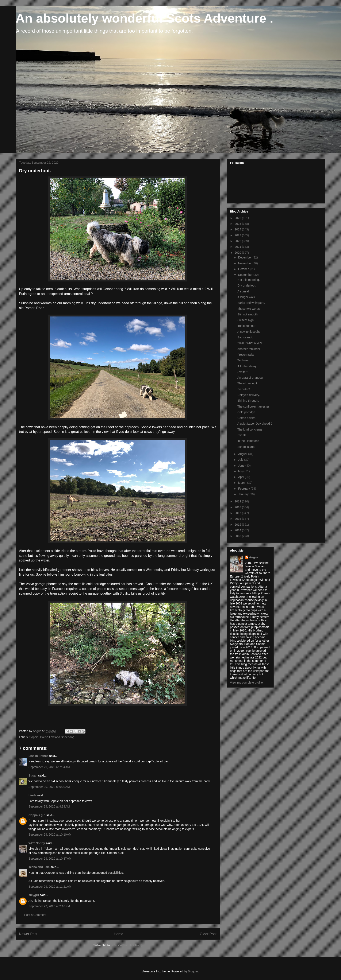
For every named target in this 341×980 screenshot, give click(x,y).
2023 (238, 235)
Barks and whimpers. (251, 303)
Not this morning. (249, 280)
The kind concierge (250, 429)
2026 (238, 218)
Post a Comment (35, 915)
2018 (238, 507)
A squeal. (244, 291)
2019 (238, 501)
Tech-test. (244, 360)
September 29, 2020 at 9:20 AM (49, 787)
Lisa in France (38, 756)
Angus (254, 557)
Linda (32, 795)
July (241, 460)
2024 (238, 229)
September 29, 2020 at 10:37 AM (50, 859)
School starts (246, 447)
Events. (242, 435)
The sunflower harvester (253, 407)
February (244, 489)
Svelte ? (243, 372)
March (243, 483)
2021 (238, 247)
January (244, 494)
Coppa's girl (37, 815)
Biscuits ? (244, 389)
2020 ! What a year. (250, 343)
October (244, 269)
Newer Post (28, 934)
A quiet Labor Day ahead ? (255, 424)
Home (118, 934)
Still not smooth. (248, 314)
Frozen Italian (246, 355)
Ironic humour (246, 326)
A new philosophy (249, 332)
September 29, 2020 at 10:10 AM (50, 835)
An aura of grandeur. (251, 378)
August (243, 454)
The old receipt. (248, 383)
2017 (238, 513)
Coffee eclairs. (247, 418)
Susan (33, 775)
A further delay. (247, 366)
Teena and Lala (39, 867)
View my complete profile (246, 682)
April (241, 477)
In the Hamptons (248, 441)
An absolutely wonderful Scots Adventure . (144, 18)
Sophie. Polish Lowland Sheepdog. (52, 737)
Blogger (193, 971)
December (245, 257)
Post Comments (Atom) (127, 945)
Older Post (208, 934)
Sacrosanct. (245, 337)
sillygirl (34, 895)
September (246, 275)
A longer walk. (247, 297)
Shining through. (248, 401)
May (241, 471)
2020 (238, 253)
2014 (238, 530)
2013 (238, 536)
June (242, 466)
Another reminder (249, 349)
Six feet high (246, 320)
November (245, 263)
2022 (238, 241)
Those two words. (249, 309)
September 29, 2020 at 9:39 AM (49, 806)
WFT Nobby (37, 843)
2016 (238, 519)
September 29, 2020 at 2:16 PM (49, 906)
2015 (238, 525)
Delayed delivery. (249, 395)
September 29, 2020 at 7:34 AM (49, 767)
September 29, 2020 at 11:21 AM (50, 887)
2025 (238, 224)
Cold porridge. (247, 412)
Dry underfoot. (247, 285)
